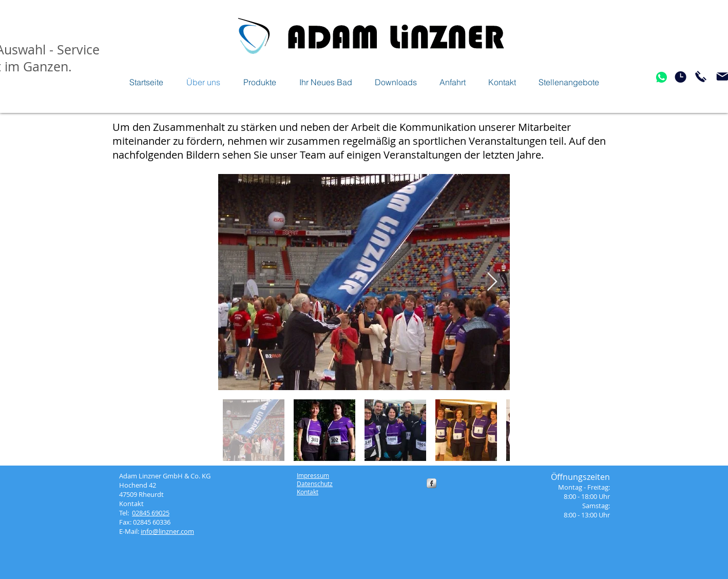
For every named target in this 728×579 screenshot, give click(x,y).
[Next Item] (492, 282)
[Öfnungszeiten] (680, 77)
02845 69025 (151, 513)
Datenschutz (315, 484)
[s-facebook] (432, 483)
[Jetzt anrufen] (701, 76)
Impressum (313, 475)
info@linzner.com (167, 531)
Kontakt (308, 492)
